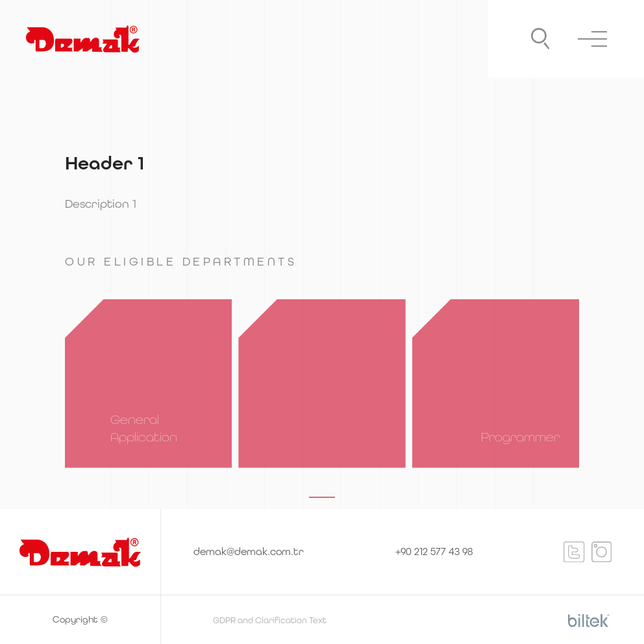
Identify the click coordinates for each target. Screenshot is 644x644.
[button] (322, 497)
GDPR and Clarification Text (270, 620)
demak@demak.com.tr (249, 551)
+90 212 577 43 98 (434, 551)
